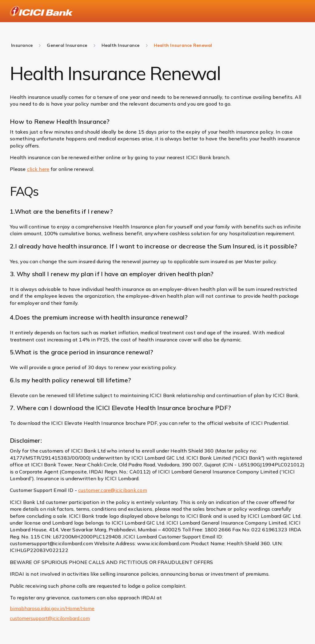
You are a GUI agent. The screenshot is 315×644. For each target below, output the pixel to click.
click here (38, 169)
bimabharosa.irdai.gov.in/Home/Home (52, 608)
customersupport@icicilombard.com (50, 618)
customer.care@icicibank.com (113, 490)
